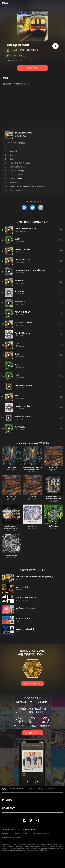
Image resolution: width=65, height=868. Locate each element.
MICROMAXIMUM (24, 133)
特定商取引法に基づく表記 (11, 838)
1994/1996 (33, 497)
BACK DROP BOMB (29, 50)
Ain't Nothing (33, 526)
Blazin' (12, 155)
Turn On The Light (17, 171)
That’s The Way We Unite (20, 163)
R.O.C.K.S (14, 183)
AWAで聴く (32, 68)
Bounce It (13, 151)
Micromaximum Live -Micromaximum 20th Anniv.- (54, 499)
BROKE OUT (11, 497)
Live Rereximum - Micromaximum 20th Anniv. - (11, 528)
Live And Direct (16, 175)
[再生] (55, 46)
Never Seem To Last (18, 167)
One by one (11, 468)
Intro (11, 147)
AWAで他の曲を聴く (32, 684)
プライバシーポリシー (21, 834)
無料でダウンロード (32, 733)
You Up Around (50, 789)
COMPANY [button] (8, 808)
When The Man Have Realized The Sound (27, 186)
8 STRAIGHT (54, 468)
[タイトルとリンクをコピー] (41, 207)
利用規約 (5, 834)
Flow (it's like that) (17, 190)
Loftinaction (54, 526)
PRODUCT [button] (8, 800)
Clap (11, 159)
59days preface (11, 555)
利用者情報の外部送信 (41, 834)
